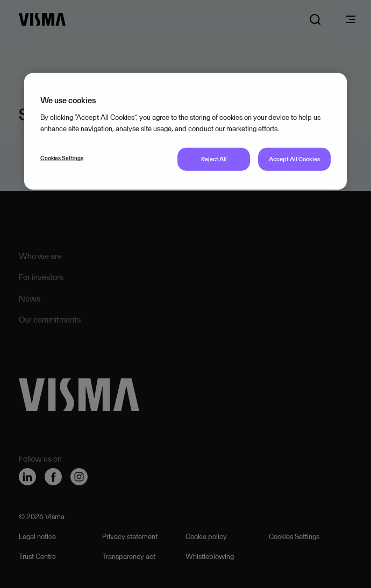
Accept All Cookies (295, 159)
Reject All (214, 159)
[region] (185, 131)
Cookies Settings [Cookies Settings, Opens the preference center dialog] (62, 158)
